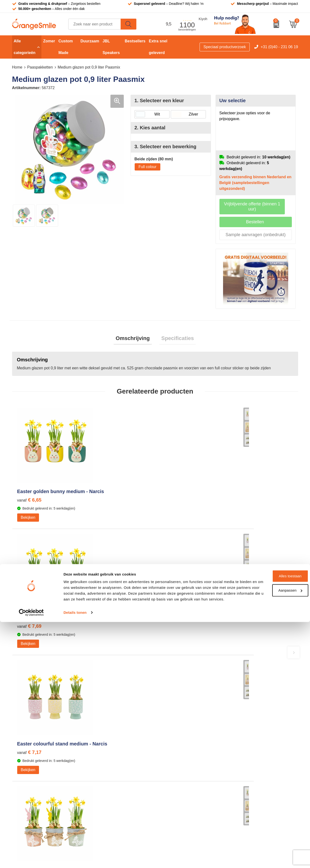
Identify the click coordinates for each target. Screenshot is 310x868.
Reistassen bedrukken (109, 746)
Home (17, 67)
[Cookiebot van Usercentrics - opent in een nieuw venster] (31, 859)
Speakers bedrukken (179, 753)
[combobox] (95, 24)
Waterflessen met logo (180, 739)
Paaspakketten (40, 67)
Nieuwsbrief (242, 768)
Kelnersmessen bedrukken (113, 724)
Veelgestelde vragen (249, 746)
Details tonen (75, 858)
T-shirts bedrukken (177, 731)
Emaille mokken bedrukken (113, 761)
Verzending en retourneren (255, 753)
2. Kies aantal (150, 128)
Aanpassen (270, 830)
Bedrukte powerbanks (180, 746)
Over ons (240, 724)
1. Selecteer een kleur (159, 101)
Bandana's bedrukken (109, 731)
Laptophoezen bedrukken (112, 753)
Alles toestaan (270, 816)
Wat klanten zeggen (249, 731)
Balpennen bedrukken (180, 768)
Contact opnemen (247, 761)
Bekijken (28, 527)
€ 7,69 (101, 509)
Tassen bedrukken (177, 724)
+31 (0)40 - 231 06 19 (279, 47)
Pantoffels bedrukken (108, 739)
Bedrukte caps (173, 761)
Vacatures (240, 739)
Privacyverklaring (247, 798)
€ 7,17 (172, 509)
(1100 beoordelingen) (63, 629)
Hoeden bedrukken (106, 768)
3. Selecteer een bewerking (165, 147)
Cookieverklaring (246, 790)
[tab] (135, 339)
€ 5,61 (244, 509)
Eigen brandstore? (248, 775)
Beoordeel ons (62, 639)
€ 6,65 (29, 509)
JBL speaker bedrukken (181, 775)
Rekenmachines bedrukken (114, 775)
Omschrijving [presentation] (135, 339)
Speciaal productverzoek (225, 47)
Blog (236, 783)
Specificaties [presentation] (175, 339)
